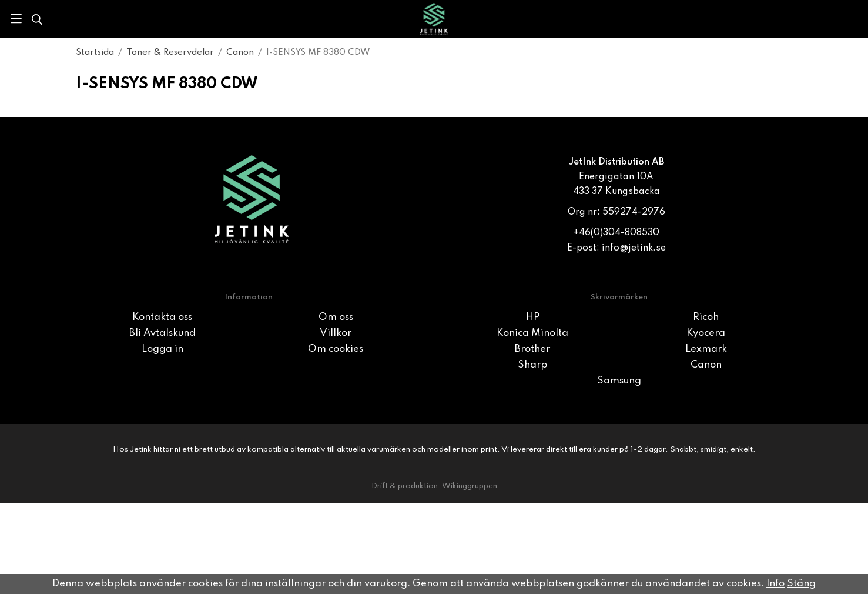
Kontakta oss (162, 317)
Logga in (162, 349)
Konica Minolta (532, 333)
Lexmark (706, 349)
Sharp (532, 365)
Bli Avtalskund (162, 333)
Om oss (336, 317)
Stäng (801, 584)
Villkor (336, 333)
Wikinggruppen (470, 486)
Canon (706, 365)
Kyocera (706, 333)
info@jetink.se (634, 248)
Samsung (619, 381)
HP (533, 317)
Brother (532, 349)
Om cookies (336, 349)
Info (775, 584)
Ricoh (706, 317)
